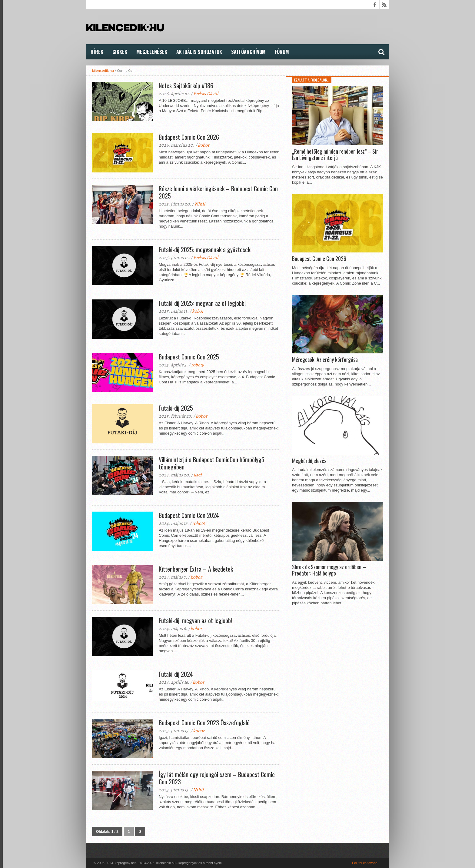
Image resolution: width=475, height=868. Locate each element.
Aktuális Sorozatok (199, 52)
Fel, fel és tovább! (365, 863)
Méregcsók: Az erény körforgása (325, 360)
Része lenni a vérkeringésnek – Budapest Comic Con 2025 (218, 192)
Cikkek (120, 52)
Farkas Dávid (206, 94)
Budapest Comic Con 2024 (189, 515)
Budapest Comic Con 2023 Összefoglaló (204, 723)
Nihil (200, 204)
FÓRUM (282, 52)
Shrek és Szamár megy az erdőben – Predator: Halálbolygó (329, 570)
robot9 (198, 365)
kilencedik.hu (103, 70)
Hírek (97, 52)
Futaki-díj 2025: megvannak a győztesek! (205, 249)
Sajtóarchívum (248, 52)
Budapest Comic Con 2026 (189, 137)
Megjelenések (152, 52)
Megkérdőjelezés (309, 461)
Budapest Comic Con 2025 (189, 357)
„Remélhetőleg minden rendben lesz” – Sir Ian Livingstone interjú (335, 155)
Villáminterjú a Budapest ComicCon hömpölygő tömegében (211, 463)
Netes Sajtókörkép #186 (186, 85)
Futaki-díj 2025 (176, 408)
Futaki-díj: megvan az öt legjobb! (195, 620)
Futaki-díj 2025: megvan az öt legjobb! (202, 303)
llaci (198, 475)
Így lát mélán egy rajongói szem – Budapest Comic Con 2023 (217, 778)
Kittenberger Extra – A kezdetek (196, 569)
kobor (204, 145)
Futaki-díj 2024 (176, 674)
